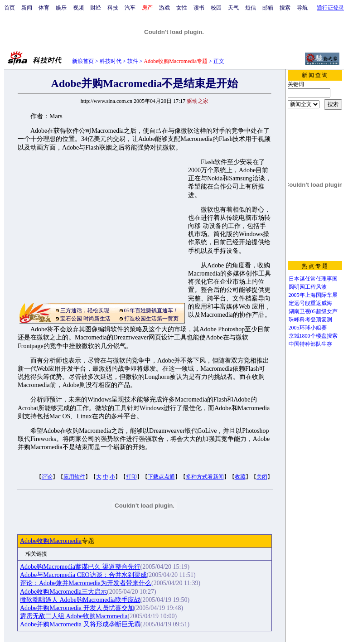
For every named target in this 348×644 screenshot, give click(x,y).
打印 (131, 477)
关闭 (262, 477)
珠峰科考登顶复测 (310, 320)
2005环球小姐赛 (308, 328)
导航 (302, 8)
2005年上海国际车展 (313, 295)
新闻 (27, 8)
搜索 (285, 8)
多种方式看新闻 (205, 477)
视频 (78, 8)
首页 (10, 8)
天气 (233, 8)
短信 (251, 8)
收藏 (240, 477)
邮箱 (268, 8)
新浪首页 (83, 61)
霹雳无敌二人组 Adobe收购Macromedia (74, 616)
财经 (96, 8)
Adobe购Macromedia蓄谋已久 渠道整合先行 (80, 567)
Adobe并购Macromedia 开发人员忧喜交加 (77, 608)
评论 (47, 477)
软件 (133, 61)
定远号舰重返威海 (310, 303)
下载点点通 (161, 477)
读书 (199, 8)
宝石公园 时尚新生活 (85, 319)
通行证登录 (330, 8)
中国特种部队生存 (310, 344)
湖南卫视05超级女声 (313, 311)
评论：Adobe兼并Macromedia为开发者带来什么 (86, 583)
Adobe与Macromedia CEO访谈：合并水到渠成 (83, 575)
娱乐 (61, 8)
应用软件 (74, 477)
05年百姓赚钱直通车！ (151, 310)
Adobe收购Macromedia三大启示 (63, 592)
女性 (182, 8)
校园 (216, 8)
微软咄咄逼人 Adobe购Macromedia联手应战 (80, 600)
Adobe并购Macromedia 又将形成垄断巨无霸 (80, 624)
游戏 (164, 8)
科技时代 (111, 61)
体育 (44, 8)
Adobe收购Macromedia (51, 541)
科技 (113, 8)
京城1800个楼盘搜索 (313, 336)
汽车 (130, 8)
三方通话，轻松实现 (85, 310)
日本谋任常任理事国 (313, 279)
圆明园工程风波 (308, 287)
